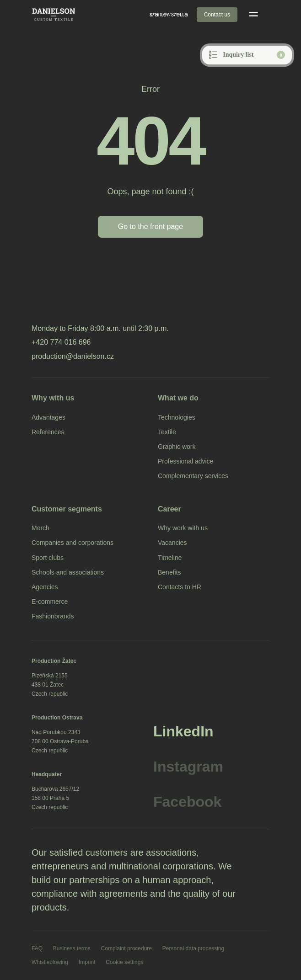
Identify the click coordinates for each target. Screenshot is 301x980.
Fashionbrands (53, 616)
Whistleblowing (50, 962)
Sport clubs (48, 558)
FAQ (37, 948)
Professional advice (185, 461)
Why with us (53, 398)
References (48, 432)
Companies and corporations (73, 543)
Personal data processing (193, 948)
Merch (40, 528)
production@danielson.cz (73, 356)
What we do (178, 398)
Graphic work (177, 447)
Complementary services (193, 476)
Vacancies (172, 543)
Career (169, 509)
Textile (167, 432)
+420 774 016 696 (61, 342)
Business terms (72, 948)
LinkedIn (183, 731)
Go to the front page (150, 226)
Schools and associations (68, 572)
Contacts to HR (180, 587)
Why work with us (183, 528)
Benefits (169, 572)
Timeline (170, 558)
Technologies (177, 417)
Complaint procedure (126, 948)
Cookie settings (124, 962)
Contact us (217, 15)
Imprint (87, 962)
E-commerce (50, 602)
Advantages (48, 417)
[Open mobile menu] (253, 15)
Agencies (45, 587)
